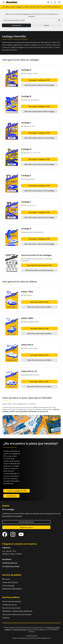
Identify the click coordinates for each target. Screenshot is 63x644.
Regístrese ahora (26, 527)
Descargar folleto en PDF (39, 302)
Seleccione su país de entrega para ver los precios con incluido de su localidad (31, 15)
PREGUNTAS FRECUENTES (12, 589)
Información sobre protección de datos (17, 614)
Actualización (16, 25)
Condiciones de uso (10, 605)
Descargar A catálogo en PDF (39, 80)
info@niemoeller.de (10, 563)
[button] (4, 2)
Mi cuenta (6, 579)
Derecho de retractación (11, 608)
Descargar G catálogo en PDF (39, 239)
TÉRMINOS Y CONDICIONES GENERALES (17, 611)
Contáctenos (11, 496)
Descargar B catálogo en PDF (39, 106)
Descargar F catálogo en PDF (39, 212)
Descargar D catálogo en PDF (39, 159)
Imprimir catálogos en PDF (16, 491)
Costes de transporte (10, 582)
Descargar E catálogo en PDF (39, 186)
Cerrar (47, 25)
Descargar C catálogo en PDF (39, 133)
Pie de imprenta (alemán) (12, 601)
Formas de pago (8, 586)
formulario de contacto (11, 566)
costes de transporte (20, 630)
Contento (6, 618)
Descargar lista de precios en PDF (39, 265)
